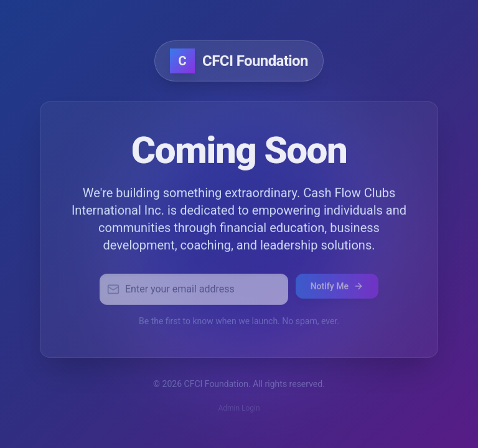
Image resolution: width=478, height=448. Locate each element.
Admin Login (239, 410)
